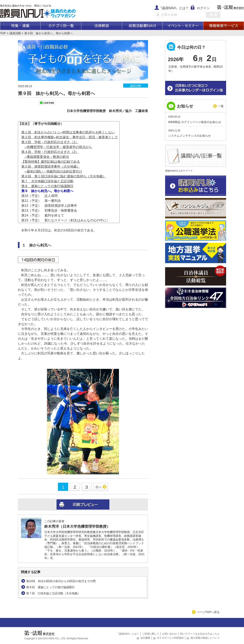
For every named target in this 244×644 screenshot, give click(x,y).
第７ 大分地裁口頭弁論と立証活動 (47, 181)
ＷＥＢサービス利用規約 (170, 638)
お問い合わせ (170, 634)
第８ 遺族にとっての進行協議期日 (47, 186)
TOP (3, 33)
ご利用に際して (151, 634)
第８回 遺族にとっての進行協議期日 (50, 587)
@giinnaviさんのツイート (179, 171)
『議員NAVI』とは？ (174, 8)
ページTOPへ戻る (208, 612)
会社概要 (145, 638)
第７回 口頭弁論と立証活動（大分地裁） (53, 593)
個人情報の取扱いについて (205, 638)
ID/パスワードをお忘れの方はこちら (200, 634)
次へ (98, 487)
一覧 (221, 106)
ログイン (203, 8)
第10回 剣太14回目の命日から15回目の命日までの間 (61, 581)
